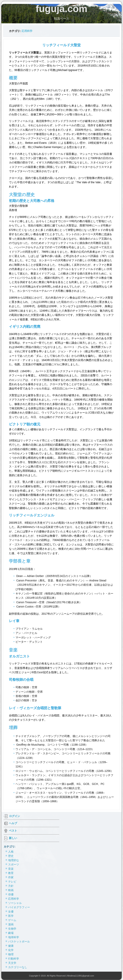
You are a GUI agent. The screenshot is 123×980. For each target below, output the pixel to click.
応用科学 (27, 31)
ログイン (15, 816)
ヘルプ (13, 823)
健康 (11, 946)
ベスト (13, 830)
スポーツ (14, 864)
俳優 (11, 894)
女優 (11, 912)
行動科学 (14, 959)
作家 (11, 877)
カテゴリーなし (18, 967)
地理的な (14, 860)
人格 (11, 852)
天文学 (12, 963)
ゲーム (12, 920)
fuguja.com (62, 9)
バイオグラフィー (19, 907)
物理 (11, 954)
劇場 (11, 933)
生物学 (12, 929)
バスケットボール (19, 941)
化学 (11, 950)
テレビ (12, 882)
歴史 (11, 856)
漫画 (11, 924)
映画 (11, 890)
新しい (13, 838)
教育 (11, 873)
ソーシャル (15, 903)
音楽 (11, 869)
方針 (11, 886)
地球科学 (14, 937)
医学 (11, 916)
